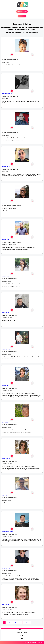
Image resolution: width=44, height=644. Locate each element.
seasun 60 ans (5, 203)
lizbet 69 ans (5, 422)
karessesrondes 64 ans (7, 532)
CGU (28, 642)
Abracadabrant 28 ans (7, 94)
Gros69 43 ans (5, 313)
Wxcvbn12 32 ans (6, 349)
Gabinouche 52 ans (6, 130)
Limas (22, 638)
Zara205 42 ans (5, 240)
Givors (22, 635)
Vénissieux (22, 630)
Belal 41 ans (5, 495)
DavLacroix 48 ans (6, 568)
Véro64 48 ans (5, 605)
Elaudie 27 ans (5, 276)
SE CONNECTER (22, 16)
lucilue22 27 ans (6, 57)
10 (29, 622)
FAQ (25, 642)
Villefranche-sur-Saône (22, 633)
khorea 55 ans (5, 386)
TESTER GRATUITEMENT (22, 11)
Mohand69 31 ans (6, 167)
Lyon (22, 627)
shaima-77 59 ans (6, 459)
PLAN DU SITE (34, 642)
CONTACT (41, 642)
